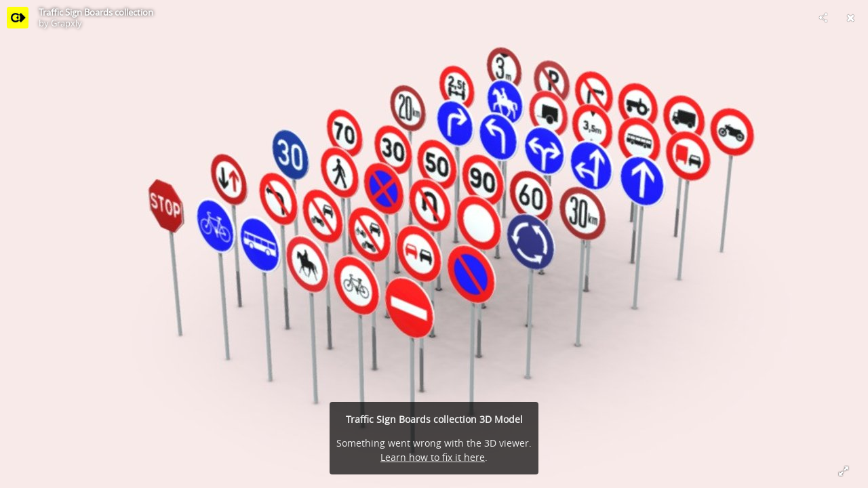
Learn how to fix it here (433, 457)
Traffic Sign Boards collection (96, 12)
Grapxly (66, 23)
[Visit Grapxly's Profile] (18, 18)
